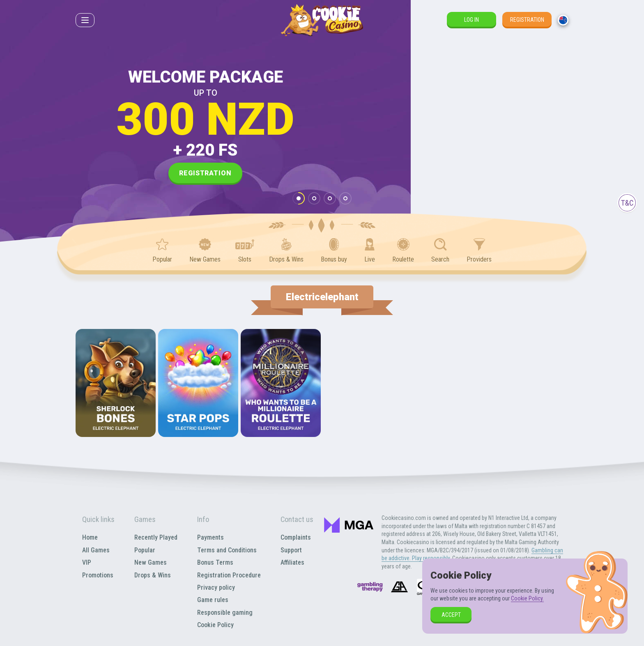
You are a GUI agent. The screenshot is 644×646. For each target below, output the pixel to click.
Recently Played (156, 537)
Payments (210, 537)
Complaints (296, 537)
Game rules (213, 600)
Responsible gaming (225, 613)
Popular (145, 550)
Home (90, 537)
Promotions (98, 575)
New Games (151, 562)
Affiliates (292, 562)
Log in (471, 20)
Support (291, 550)
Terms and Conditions (227, 550)
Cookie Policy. (527, 598)
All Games (96, 550)
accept (451, 615)
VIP (87, 562)
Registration (527, 20)
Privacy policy (216, 587)
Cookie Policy (215, 625)
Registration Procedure (229, 575)
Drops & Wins (153, 575)
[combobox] (563, 20)
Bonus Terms (215, 562)
